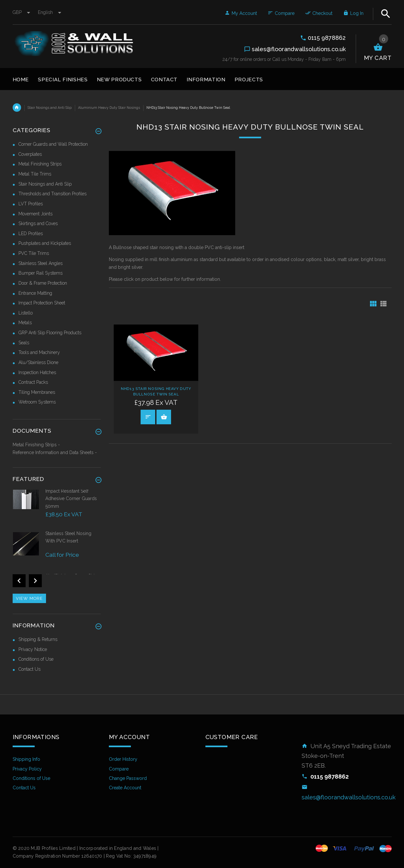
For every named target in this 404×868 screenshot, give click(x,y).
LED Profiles (31, 234)
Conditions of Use (36, 659)
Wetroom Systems (37, 402)
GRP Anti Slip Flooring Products (50, 333)
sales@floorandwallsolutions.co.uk (349, 797)
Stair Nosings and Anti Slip (50, 108)
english (50, 12)
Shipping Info (26, 759)
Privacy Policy (27, 769)
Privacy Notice (33, 649)
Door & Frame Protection (43, 283)
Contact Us (29, 669)
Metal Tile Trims (35, 174)
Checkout (319, 13)
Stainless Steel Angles (40, 263)
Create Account (125, 788)
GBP (22, 12)
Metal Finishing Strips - (36, 445)
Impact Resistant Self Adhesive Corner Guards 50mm (71, 499)
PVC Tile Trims (34, 253)
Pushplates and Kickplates (45, 243)
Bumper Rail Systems (40, 273)
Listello (26, 313)
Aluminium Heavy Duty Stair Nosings (109, 108)
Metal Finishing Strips (40, 164)
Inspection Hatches (37, 372)
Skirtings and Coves (38, 223)
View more (29, 598)
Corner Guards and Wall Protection (53, 144)
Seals (24, 343)
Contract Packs (33, 382)
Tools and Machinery (39, 352)
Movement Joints (35, 214)
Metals (25, 323)
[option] (57, 509)
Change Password (128, 778)
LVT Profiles (31, 204)
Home (17, 108)
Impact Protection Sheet (42, 303)
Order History (123, 759)
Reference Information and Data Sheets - (55, 452)
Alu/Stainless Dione (38, 362)
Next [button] (35, 581)
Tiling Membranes (37, 392)
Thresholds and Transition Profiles (52, 194)
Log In (353, 13)
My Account (241, 13)
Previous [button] (19, 581)
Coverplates (30, 154)
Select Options (164, 417)
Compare (281, 13)
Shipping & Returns (38, 639)
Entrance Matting (35, 293)
